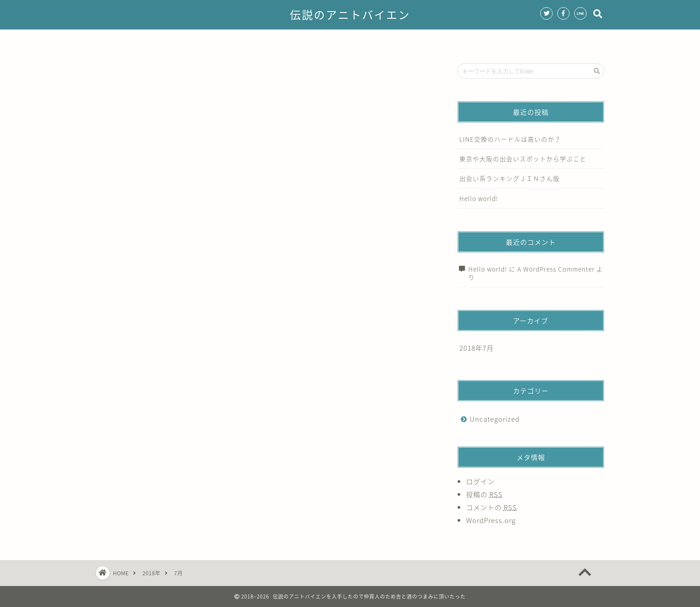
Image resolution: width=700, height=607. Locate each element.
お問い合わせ (470, 40)
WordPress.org (491, 520)
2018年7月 (477, 348)
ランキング (370, 40)
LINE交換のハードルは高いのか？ (510, 139)
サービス (321, 40)
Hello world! (479, 198)
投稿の (484, 494)
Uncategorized (495, 419)
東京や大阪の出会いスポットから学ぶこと (523, 159)
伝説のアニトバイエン (350, 15)
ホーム (222, 40)
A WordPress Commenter (556, 269)
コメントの (492, 507)
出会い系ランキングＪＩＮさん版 (510, 178)
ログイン (480, 481)
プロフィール (270, 40)
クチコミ (418, 40)
